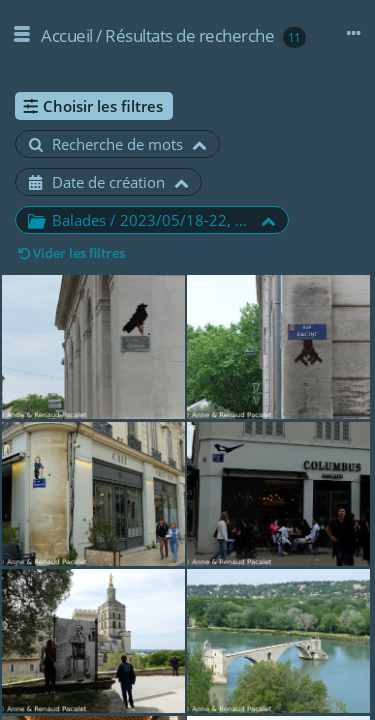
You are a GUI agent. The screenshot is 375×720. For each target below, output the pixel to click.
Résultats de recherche (189, 35)
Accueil (67, 35)
